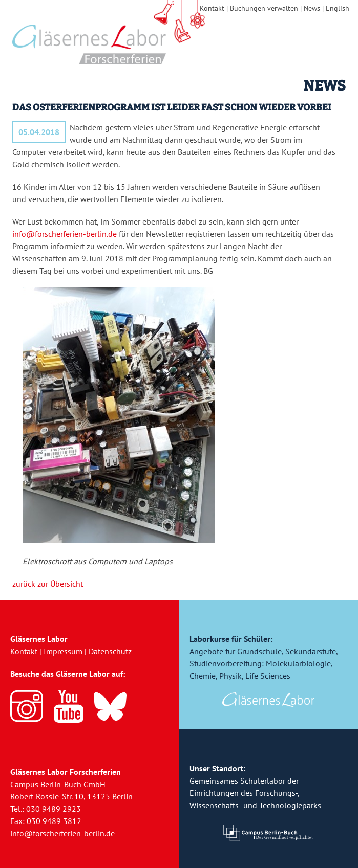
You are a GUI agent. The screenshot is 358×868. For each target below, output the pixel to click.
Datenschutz (110, 651)
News (312, 8)
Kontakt (212, 8)
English (338, 8)
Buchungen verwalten (264, 8)
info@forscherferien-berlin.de (65, 234)
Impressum (63, 651)
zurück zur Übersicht (48, 584)
